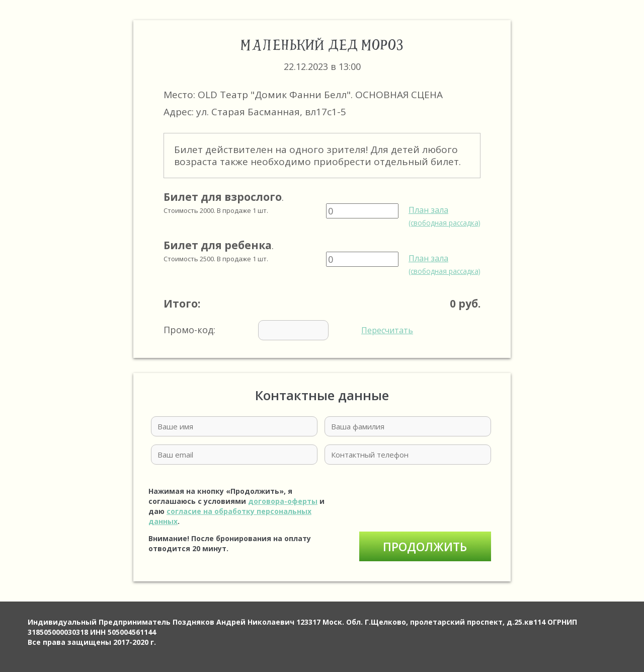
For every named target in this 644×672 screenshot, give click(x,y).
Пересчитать (387, 330)
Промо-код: (288, 330)
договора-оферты (283, 501)
